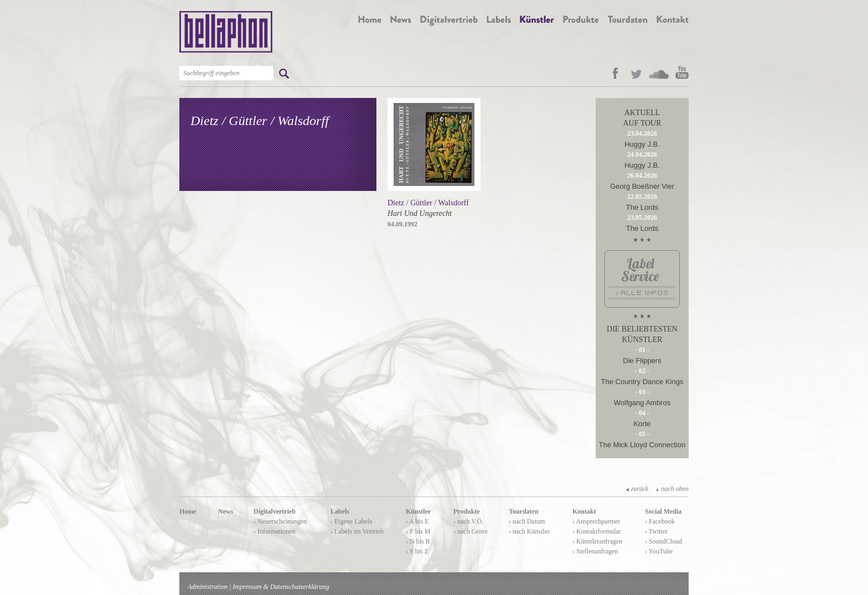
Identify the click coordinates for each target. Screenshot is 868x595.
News (226, 511)
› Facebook (660, 521)
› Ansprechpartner (596, 521)
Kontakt (584, 511)
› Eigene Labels (351, 521)
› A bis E (417, 521)
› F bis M (418, 531)
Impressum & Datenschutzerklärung (281, 587)
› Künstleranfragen (597, 541)
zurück (637, 489)
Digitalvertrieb (275, 511)
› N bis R (418, 541)
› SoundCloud (663, 541)
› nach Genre (471, 531)
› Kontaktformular (597, 531)
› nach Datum (527, 521)
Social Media (663, 511)
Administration (208, 587)
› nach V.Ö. (468, 521)
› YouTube (659, 551)
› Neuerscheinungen (280, 521)
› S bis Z (417, 551)
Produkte (467, 511)
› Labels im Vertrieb (357, 531)
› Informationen (275, 531)
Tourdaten (524, 511)
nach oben (672, 489)
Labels (340, 511)
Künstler (418, 511)
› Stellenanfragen (595, 551)
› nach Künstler (529, 531)
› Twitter (656, 531)
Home (188, 511)
